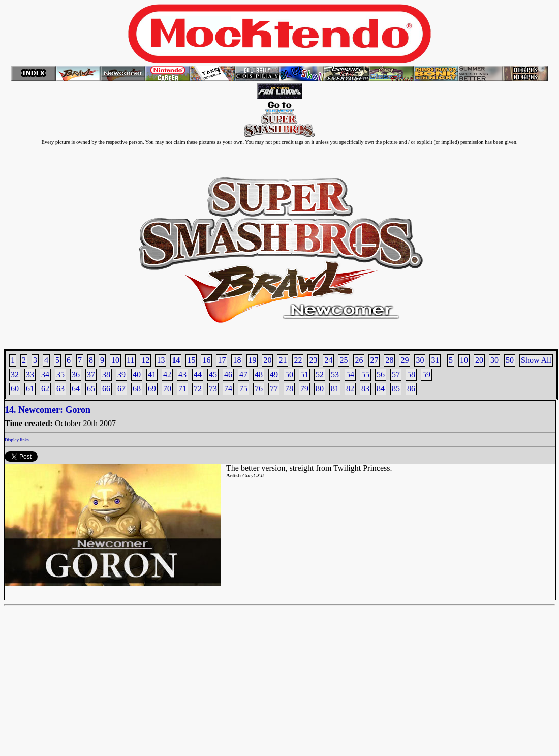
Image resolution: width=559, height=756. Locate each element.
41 (152, 374)
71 (182, 389)
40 (137, 374)
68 (137, 389)
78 (289, 389)
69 (152, 389)
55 (365, 374)
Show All (536, 360)
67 (121, 389)
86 (411, 389)
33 (30, 374)
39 (121, 374)
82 (350, 389)
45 (213, 374)
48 (259, 374)
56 (381, 374)
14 (176, 360)
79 (304, 389)
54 (350, 374)
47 (243, 374)
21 (283, 360)
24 (328, 360)
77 (274, 389)
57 (396, 374)
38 (106, 374)
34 (45, 374)
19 (252, 360)
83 (365, 389)
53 (335, 374)
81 (335, 389)
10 (464, 360)
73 (213, 389)
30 (494, 360)
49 (274, 374)
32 (15, 374)
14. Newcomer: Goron (48, 410)
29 (405, 360)
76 (259, 389)
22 (298, 360)
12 (145, 360)
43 (182, 374)
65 (91, 389)
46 (228, 374)
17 (222, 360)
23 (313, 360)
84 (381, 389)
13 (161, 360)
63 (60, 389)
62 (45, 389)
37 (91, 374)
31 (435, 360)
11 (130, 360)
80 (320, 389)
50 (510, 360)
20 (479, 360)
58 (411, 374)
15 (191, 360)
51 (304, 374)
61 (30, 389)
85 (396, 389)
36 (76, 374)
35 (60, 374)
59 (426, 374)
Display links (17, 440)
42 (167, 374)
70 (167, 389)
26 (359, 360)
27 (374, 360)
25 (344, 360)
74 (228, 389)
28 (389, 360)
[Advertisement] (279, 681)
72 (198, 389)
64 (76, 389)
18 (237, 360)
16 (206, 360)
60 (15, 389)
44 (198, 374)
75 (243, 389)
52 (320, 374)
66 (106, 389)
